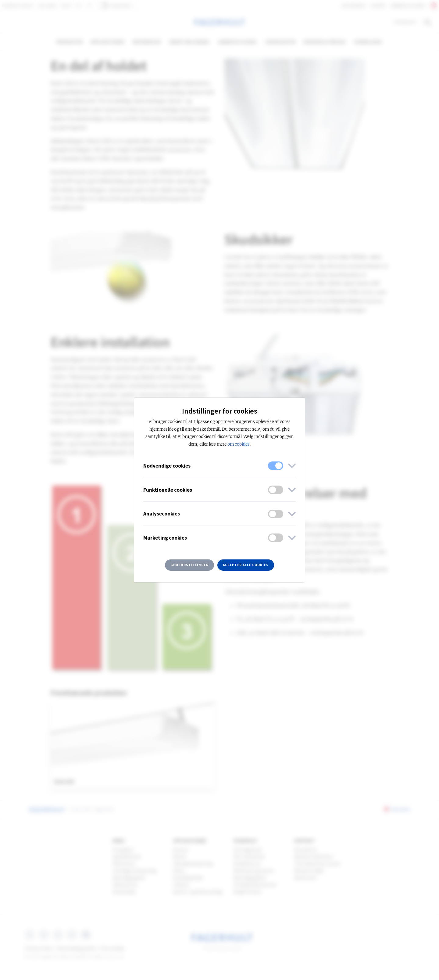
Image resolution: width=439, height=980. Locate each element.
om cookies (239, 444)
